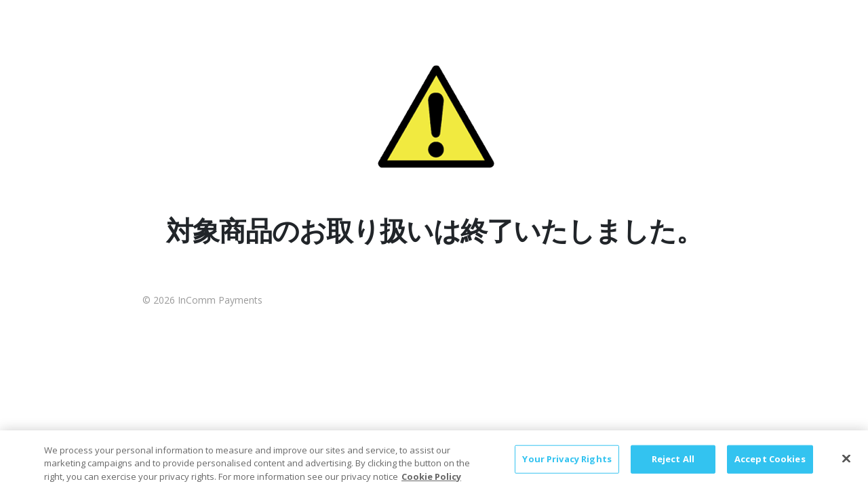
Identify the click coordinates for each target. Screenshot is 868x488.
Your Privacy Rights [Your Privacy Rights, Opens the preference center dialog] (567, 464)
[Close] (846, 464)
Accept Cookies (770, 464)
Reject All (673, 464)
